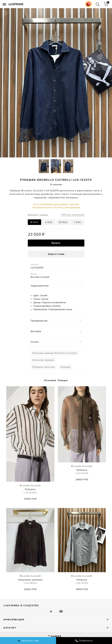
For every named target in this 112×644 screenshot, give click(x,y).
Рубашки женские (44, 367)
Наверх (56, 636)
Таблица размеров (73, 215)
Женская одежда (43, 360)
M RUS (34, 222)
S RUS (49, 222)
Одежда (65, 367)
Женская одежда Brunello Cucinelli (55, 353)
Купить (56, 243)
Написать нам (28, 641)
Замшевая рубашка (30, 580)
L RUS (77, 222)
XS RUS (63, 222)
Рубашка (30, 489)
